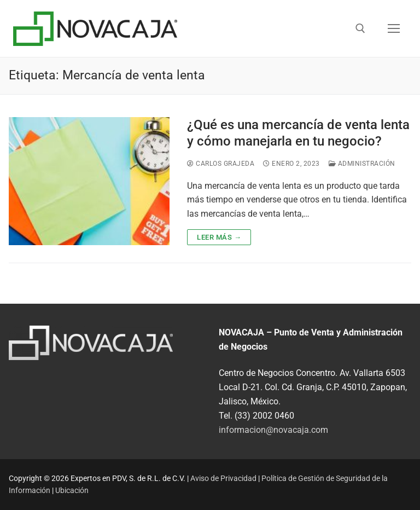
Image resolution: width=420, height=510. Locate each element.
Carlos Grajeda (221, 164)
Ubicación (72, 490)
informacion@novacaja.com (273, 430)
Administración (362, 164)
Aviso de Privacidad (223, 478)
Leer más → (219, 237)
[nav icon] (394, 28)
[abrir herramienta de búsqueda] (360, 28)
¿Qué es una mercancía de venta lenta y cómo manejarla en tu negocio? (298, 133)
